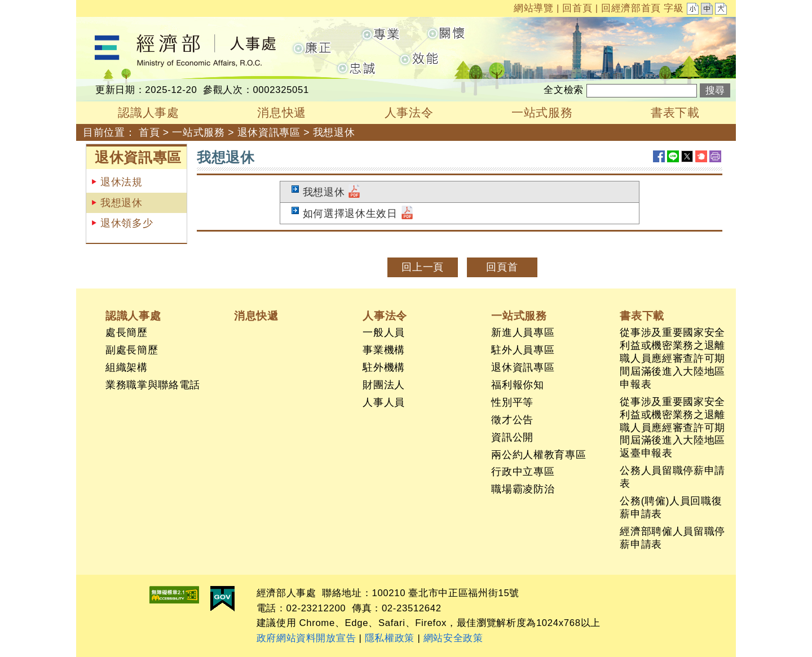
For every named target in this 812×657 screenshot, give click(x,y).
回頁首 (502, 267)
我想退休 (334, 132)
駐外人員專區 (523, 350)
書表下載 (642, 316)
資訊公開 (512, 437)
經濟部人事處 (108, 24)
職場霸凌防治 (523, 489)
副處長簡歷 (132, 350)
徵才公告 (512, 420)
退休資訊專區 (269, 132)
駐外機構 (384, 367)
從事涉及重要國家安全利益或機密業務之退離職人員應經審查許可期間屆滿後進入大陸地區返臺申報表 (672, 428)
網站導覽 (534, 8)
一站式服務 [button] (542, 112)
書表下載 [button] (675, 112)
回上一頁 (423, 267)
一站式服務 (198, 132)
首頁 (149, 132)
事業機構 (384, 350)
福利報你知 (517, 385)
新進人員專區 (523, 332)
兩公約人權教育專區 (539, 455)
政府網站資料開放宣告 (306, 638)
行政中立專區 (523, 472)
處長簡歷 (127, 332)
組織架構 (127, 367)
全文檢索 (564, 90)
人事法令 (385, 316)
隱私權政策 (390, 638)
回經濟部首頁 (631, 8)
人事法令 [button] (409, 112)
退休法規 (122, 182)
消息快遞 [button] (282, 112)
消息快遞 (256, 316)
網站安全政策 (453, 638)
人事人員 (384, 402)
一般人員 (384, 332)
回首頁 (577, 8)
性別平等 (512, 402)
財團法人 (384, 385)
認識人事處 (133, 316)
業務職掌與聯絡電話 (153, 385)
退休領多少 (127, 223)
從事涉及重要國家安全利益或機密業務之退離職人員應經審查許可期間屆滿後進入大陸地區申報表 (672, 358)
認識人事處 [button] (148, 112)
